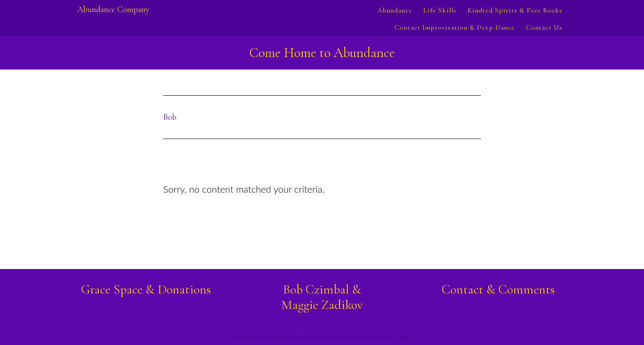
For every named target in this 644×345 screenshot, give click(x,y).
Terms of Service (382, 337)
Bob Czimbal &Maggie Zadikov (322, 297)
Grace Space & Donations (146, 289)
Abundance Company (113, 9)
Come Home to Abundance (322, 53)
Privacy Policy (346, 337)
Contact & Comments (498, 289)
